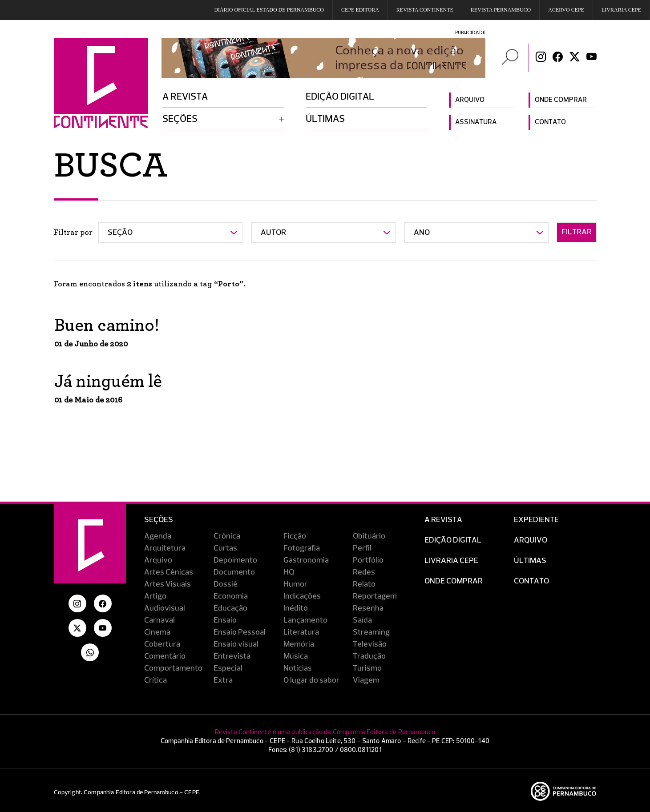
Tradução (369, 656)
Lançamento (305, 620)
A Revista (443, 520)
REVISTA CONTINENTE (425, 10)
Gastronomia (306, 560)
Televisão (370, 644)
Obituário (369, 536)
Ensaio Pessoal (240, 632)
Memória (299, 644)
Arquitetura (165, 548)
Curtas (225, 548)
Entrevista (232, 656)
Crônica (227, 536)
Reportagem (375, 596)
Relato (364, 584)
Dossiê (226, 584)
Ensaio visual (236, 644)
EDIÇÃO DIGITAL (453, 540)
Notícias (298, 668)
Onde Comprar (454, 581)
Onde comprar (561, 100)
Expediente (536, 520)
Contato (550, 122)
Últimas (325, 119)
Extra (223, 680)
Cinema (157, 632)
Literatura (301, 632)
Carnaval (159, 620)
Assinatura (476, 122)
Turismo (367, 668)
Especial (228, 668)
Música (296, 656)
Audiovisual (165, 608)
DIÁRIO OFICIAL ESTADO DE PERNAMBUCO (269, 10)
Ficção (295, 536)
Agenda (158, 536)
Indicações (302, 596)
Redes (364, 572)
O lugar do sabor (311, 680)
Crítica (155, 680)
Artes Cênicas (169, 572)
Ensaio (225, 620)
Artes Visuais (168, 584)
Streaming (371, 632)
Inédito (296, 608)
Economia (231, 596)
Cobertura (162, 644)
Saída (362, 620)
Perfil (362, 548)
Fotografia (302, 548)
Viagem (366, 680)
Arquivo (470, 100)
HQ (289, 572)
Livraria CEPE (621, 10)
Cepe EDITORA (360, 10)
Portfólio (368, 560)
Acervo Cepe (566, 10)
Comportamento (173, 668)
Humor (295, 584)
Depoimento (235, 560)
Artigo (155, 596)
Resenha (368, 608)
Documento (234, 572)
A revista (185, 97)
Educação (230, 608)
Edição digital (340, 97)
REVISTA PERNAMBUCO (501, 10)
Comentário (165, 656)
